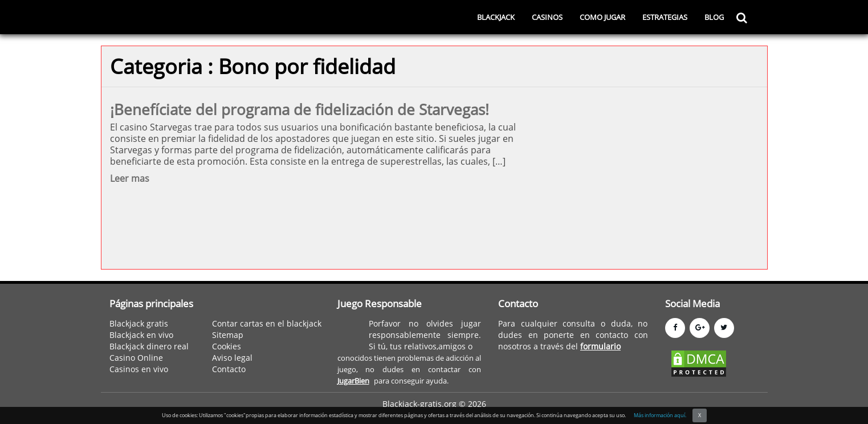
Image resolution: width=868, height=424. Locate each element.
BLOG (714, 17)
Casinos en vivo (139, 369)
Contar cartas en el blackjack (267, 323)
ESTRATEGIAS (665, 17)
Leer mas (130, 178)
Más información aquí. (660, 415)
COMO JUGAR (602, 17)
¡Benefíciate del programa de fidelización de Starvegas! (299, 109)
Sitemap (228, 335)
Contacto (229, 369)
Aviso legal (232, 358)
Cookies (227, 346)
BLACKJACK (496, 17)
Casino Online (136, 358)
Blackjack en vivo (141, 335)
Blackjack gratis (139, 323)
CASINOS (547, 17)
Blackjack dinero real (149, 346)
